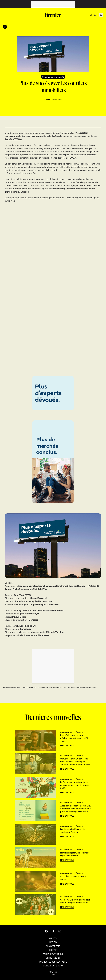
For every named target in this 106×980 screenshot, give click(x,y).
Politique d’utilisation (53, 966)
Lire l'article (67, 745)
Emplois (53, 942)
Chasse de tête (53, 946)
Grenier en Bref (53, 958)
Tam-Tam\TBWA (67, 158)
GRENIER (53, 972)
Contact (53, 950)
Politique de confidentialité (53, 962)
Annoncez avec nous (53, 954)
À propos (53, 938)
